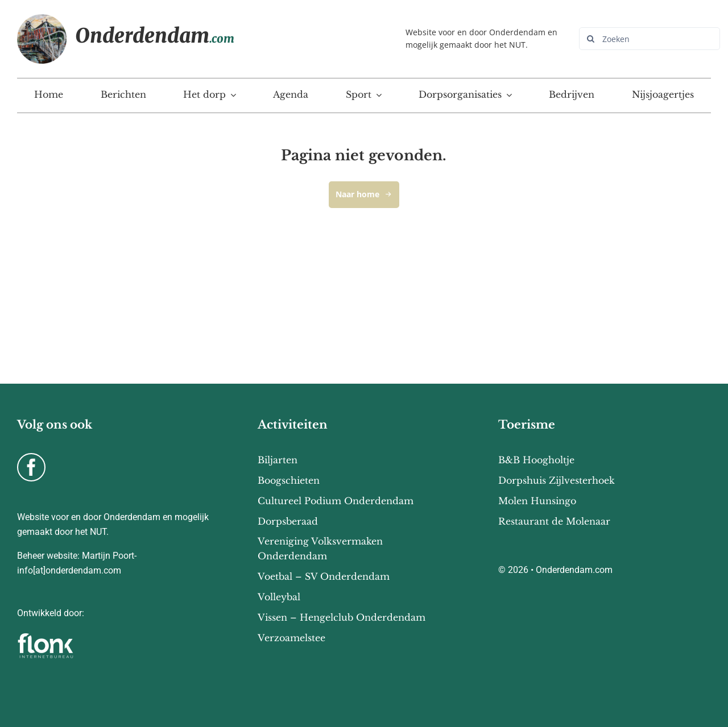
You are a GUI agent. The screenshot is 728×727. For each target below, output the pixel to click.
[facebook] (31, 467)
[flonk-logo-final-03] (45, 637)
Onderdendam (155, 36)
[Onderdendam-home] (42, 19)
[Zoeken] (650, 39)
